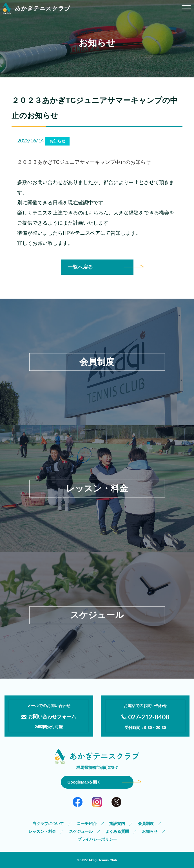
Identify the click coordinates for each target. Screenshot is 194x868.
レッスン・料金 (42, 831)
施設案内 (117, 824)
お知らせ (150, 831)
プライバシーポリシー (97, 839)
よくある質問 (117, 831)
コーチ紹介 (87, 824)
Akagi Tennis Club (103, 860)
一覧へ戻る (80, 267)
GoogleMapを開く (84, 782)
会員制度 (146, 824)
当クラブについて (48, 824)
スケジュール (81, 831)
